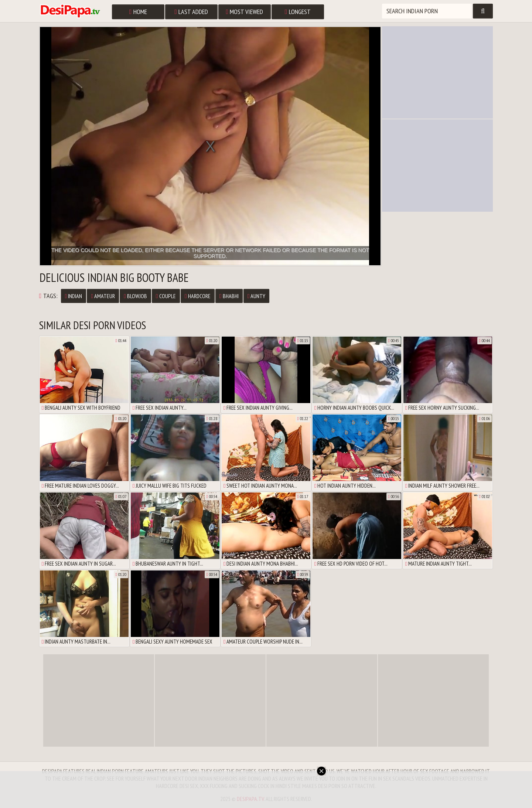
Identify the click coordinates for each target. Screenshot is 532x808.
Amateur (103, 296)
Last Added (192, 12)
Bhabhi (229, 296)
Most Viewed (245, 12)
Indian (74, 296)
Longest (298, 12)
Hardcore (198, 296)
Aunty (257, 296)
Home (138, 12)
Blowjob (135, 296)
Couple (166, 296)
